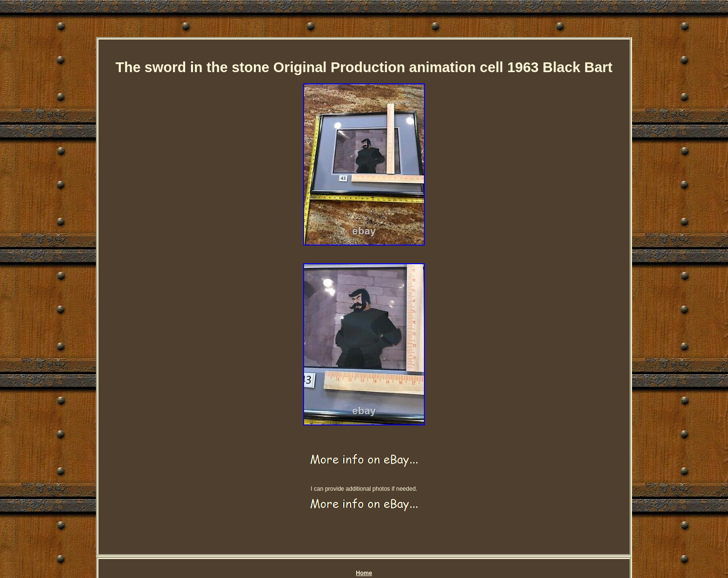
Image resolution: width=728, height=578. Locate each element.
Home (364, 573)
